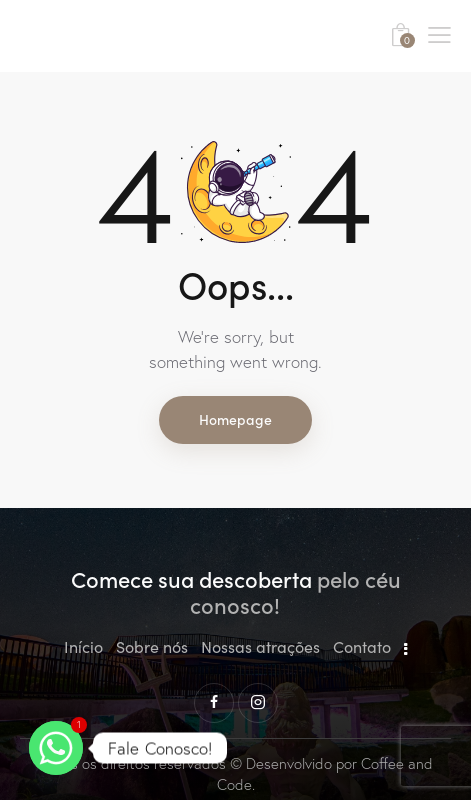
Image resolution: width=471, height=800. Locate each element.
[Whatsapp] (56, 748)
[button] (439, 33)
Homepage (235, 419)
